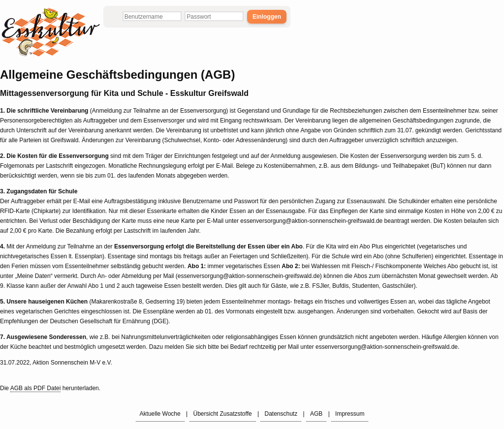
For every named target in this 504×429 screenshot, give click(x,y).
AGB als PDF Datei (36, 388)
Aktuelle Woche (160, 414)
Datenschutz (281, 414)
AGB (316, 414)
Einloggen (267, 17)
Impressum (350, 414)
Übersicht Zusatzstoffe (223, 414)
